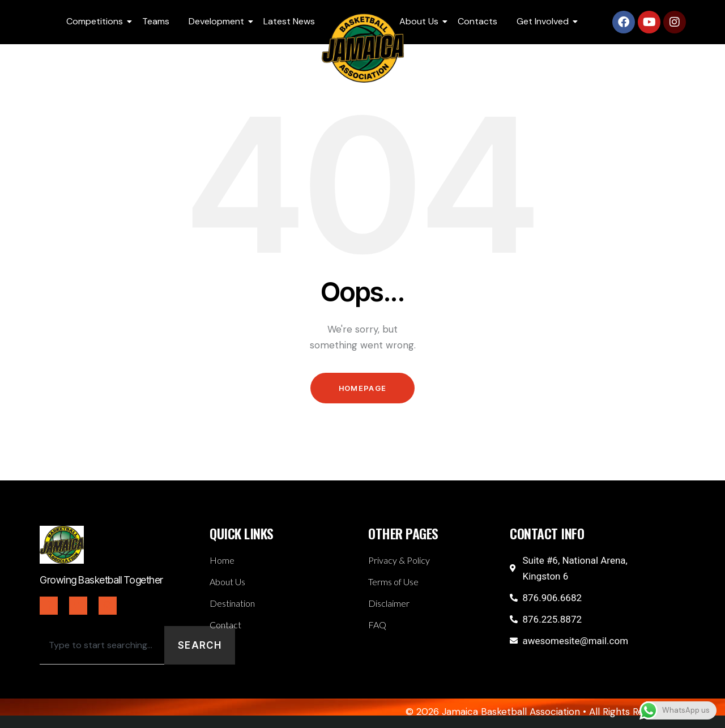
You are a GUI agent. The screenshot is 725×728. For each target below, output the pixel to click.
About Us (421, 21)
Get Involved (545, 21)
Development (218, 21)
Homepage (362, 388)
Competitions (97, 21)
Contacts (477, 21)
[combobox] (102, 645)
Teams (156, 21)
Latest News (289, 21)
